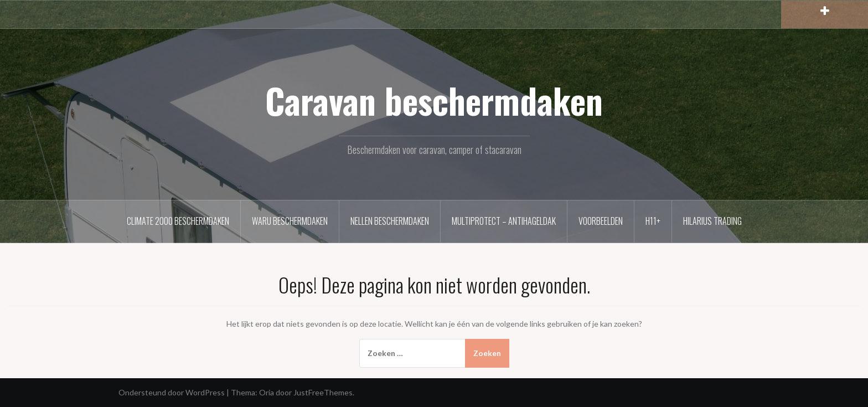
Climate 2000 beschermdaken (178, 221)
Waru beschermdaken (290, 221)
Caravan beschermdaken (434, 100)
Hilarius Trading (712, 221)
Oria (267, 392)
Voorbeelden (601, 221)
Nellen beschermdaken (390, 221)
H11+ (653, 221)
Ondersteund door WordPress (172, 392)
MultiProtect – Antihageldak (504, 221)
